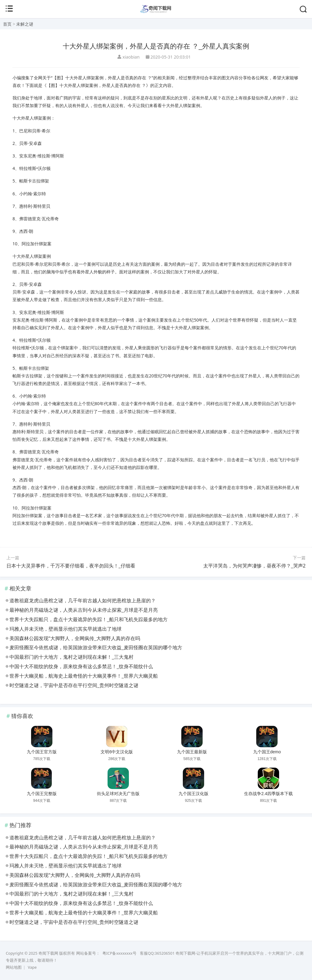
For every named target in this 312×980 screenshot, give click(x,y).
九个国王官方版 (42, 752)
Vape (32, 967)
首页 (7, 24)
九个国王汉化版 (193, 794)
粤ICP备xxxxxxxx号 (119, 953)
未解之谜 (25, 24)
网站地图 (14, 967)
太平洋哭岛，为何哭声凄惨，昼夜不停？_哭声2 (254, 566)
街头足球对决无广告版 (118, 794)
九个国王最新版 (192, 752)
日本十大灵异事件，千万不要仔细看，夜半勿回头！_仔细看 (71, 566)
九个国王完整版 (42, 794)
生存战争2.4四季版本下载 (268, 794)
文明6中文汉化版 (117, 752)
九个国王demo (267, 752)
